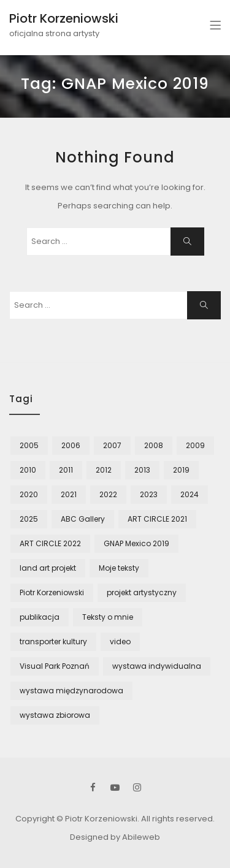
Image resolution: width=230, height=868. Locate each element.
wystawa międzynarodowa (71, 691)
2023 (149, 494)
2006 (71, 445)
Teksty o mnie (108, 617)
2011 (66, 470)
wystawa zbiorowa (55, 715)
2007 (112, 445)
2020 (29, 494)
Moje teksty (119, 568)
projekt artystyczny (142, 592)
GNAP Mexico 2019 (136, 543)
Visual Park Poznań (55, 666)
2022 (108, 494)
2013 (142, 470)
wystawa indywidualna (157, 666)
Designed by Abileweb (115, 837)
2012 (104, 470)
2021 (69, 494)
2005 (29, 445)
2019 (181, 470)
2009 (195, 445)
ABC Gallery (83, 519)
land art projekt (48, 568)
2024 (190, 494)
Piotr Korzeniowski (64, 18)
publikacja (40, 617)
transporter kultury (53, 641)
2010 (28, 470)
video (120, 641)
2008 (154, 445)
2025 (29, 519)
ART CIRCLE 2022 (50, 543)
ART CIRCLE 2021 (157, 519)
